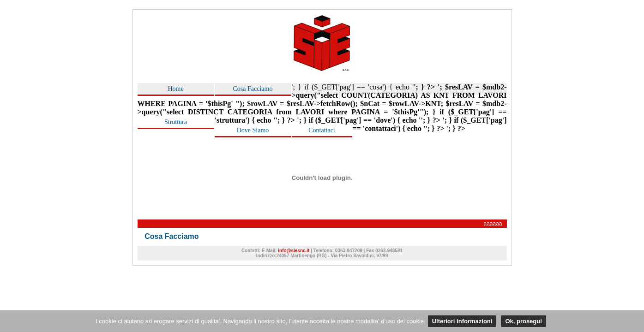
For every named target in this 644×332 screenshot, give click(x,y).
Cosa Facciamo (253, 89)
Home (175, 89)
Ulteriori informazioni (462, 321)
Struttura (176, 122)
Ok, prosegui (523, 321)
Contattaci (322, 130)
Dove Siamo (253, 130)
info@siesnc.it (294, 251)
